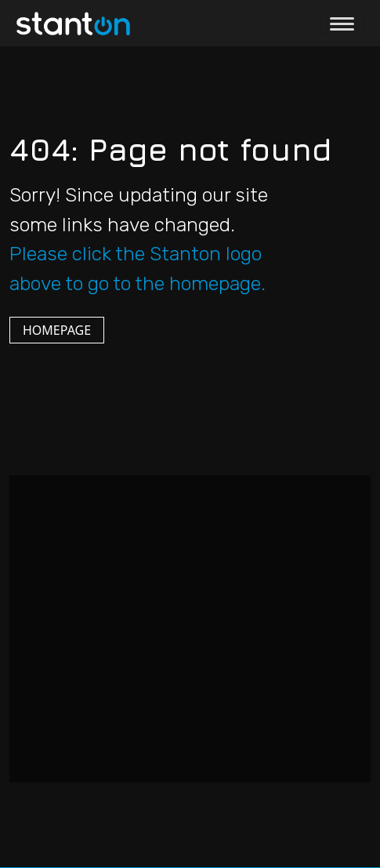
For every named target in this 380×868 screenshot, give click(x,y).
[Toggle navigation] (342, 23)
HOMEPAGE (57, 330)
